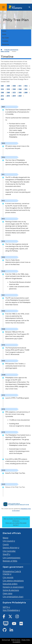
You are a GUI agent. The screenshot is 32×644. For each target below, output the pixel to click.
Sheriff (6, 554)
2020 (20, 96)
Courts (6, 544)
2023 (2, 99)
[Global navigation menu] (3, 7)
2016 (8, 96)
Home (4, 31)
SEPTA (6, 607)
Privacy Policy (26, 640)
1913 (2, 89)
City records (8, 577)
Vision (4, 34)
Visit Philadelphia (10, 610)
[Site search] (29, 7)
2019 (14, 96)
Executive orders (10, 584)
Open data (8, 593)
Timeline (5, 41)
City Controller (9, 551)
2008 (26, 92)
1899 (8, 86)
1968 (8, 92)
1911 (20, 86)
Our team (5, 38)
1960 (2, 92)
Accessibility (16, 642)
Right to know (16, 640)
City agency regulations (13, 581)
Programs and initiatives (11, 50)
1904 (14, 86)
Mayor (6, 538)
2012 (2, 96)
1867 (2, 86)
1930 (14, 89)
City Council (8, 541)
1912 (26, 86)
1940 (20, 89)
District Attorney (10, 548)
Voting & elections (11, 590)
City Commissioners (12, 558)
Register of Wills (10, 561)
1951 (26, 89)
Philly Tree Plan (5, 51)
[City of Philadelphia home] (16, 7)
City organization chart (13, 597)
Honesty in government (13, 587)
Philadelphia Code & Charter (12, 573)
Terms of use (6, 640)
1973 (14, 92)
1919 (8, 89)
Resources (6, 44)
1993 (20, 92)
